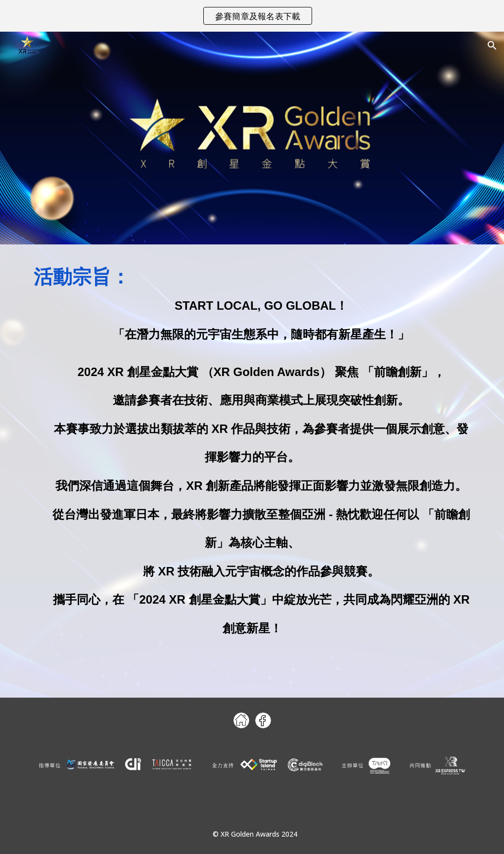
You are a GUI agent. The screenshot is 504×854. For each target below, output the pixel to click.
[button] (492, 46)
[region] (252, 16)
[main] (252, 457)
